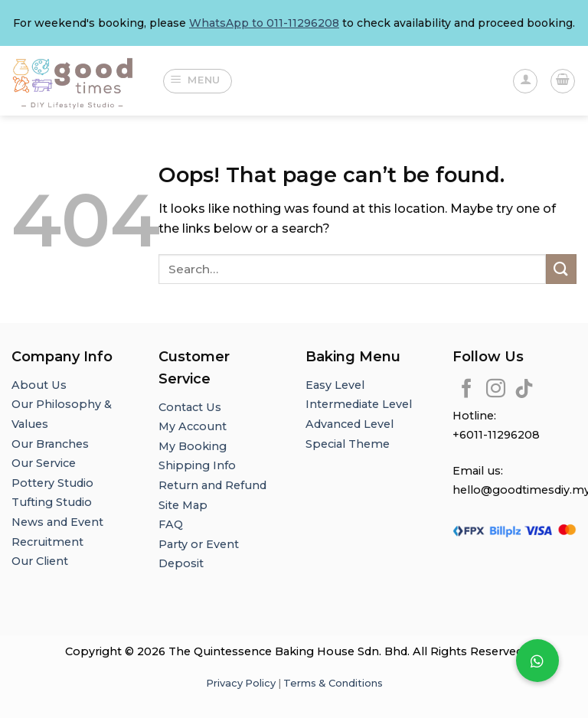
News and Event (57, 522)
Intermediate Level (359, 404)
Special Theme (348, 444)
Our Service (44, 463)
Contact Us (190, 407)
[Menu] (198, 81)
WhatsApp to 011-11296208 (264, 23)
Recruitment (47, 542)
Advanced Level (350, 424)
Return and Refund (212, 485)
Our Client (40, 561)
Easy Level (335, 385)
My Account (193, 426)
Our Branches (52, 444)
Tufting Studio (52, 502)
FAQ (171, 524)
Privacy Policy (241, 683)
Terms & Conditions (333, 683)
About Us (39, 385)
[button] (537, 661)
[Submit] (561, 269)
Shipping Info (197, 465)
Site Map (183, 505)
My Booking (193, 446)
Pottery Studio (52, 483)
